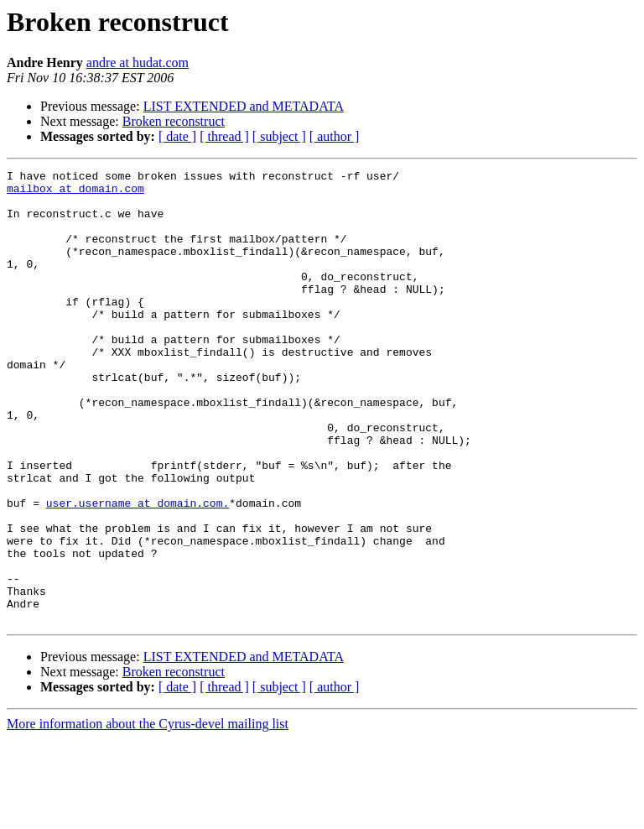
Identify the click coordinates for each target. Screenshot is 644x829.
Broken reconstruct (174, 121)
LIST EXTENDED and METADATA (244, 106)
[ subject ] (279, 136)
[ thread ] (224, 136)
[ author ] (335, 136)
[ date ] (177, 136)
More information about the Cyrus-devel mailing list (148, 814)
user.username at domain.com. (138, 571)
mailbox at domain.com (75, 193)
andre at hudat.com (138, 63)
